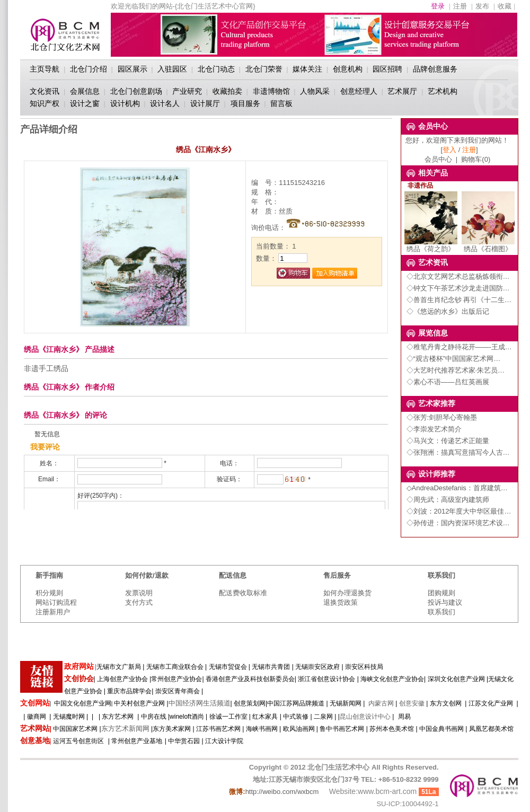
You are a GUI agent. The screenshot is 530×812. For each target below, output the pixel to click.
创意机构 (348, 69)
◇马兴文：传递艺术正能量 (448, 441)
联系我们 (441, 612)
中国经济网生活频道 (200, 703)
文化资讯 (45, 91)
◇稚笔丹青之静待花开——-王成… (459, 347)
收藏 (505, 6)
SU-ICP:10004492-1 (407, 804)
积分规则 (49, 593)
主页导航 (45, 69)
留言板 (281, 103)
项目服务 (245, 103)
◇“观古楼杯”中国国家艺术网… (454, 359)
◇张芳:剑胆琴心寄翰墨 (442, 417)
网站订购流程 (56, 602)
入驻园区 (172, 69)
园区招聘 (387, 69)
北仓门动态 (216, 69)
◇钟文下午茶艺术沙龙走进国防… (458, 288)
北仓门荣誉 (264, 69)
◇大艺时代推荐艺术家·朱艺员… (456, 370)
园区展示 (132, 69)
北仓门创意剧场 (136, 91)
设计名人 (165, 103)
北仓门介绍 (89, 69)
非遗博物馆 (271, 91)
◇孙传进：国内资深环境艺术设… (458, 523)
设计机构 (125, 103)
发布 (482, 6)
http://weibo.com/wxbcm (282, 792)
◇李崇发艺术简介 (434, 429)
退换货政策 (341, 602)
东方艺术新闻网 (125, 729)
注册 (460, 6)
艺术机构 (443, 91)
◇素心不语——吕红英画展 (448, 382)
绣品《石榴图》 (488, 245)
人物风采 (315, 91)
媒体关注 (307, 69)
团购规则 (441, 593)
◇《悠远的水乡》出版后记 (448, 311)
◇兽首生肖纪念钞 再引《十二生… (459, 300)
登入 (449, 150)
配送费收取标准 (243, 593)
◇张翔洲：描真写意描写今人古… (458, 452)
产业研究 (187, 91)
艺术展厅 (402, 91)
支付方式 (139, 602)
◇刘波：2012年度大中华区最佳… (459, 511)
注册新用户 (53, 612)
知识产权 (45, 103)
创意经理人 (359, 91)
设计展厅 (205, 103)
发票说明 (139, 593)
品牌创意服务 (435, 69)
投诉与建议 (445, 602)
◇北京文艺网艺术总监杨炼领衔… (458, 276)
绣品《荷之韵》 (431, 245)
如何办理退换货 (347, 593)
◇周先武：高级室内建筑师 (448, 500)
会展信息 (85, 91)
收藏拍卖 (227, 91)
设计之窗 (85, 103)
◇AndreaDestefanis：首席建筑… (457, 488)
